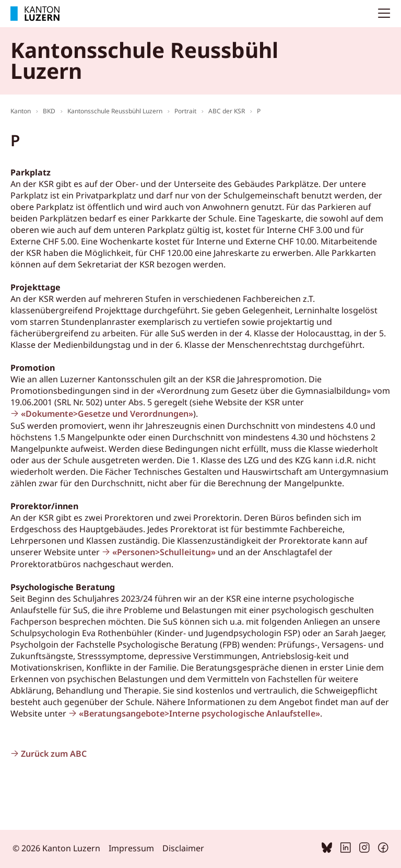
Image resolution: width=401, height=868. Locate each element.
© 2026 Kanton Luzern (56, 848)
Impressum (131, 848)
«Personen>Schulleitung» (164, 552)
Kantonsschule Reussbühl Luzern (115, 111)
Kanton (21, 111)
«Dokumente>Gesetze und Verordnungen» (107, 414)
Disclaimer (183, 848)
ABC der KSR (227, 111)
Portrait (185, 111)
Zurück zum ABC (54, 754)
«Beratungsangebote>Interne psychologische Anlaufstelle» (199, 713)
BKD (49, 111)
